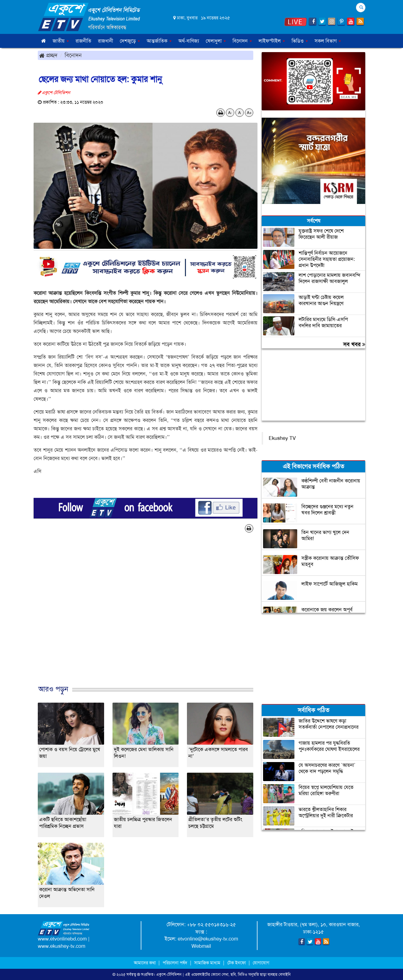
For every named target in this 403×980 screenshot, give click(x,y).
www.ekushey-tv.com (62, 946)
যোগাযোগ (261, 963)
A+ (249, 113)
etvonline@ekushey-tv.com (208, 939)
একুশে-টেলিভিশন (169, 974)
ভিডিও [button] (300, 41)
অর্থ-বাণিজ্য (189, 41)
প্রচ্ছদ (48, 55)
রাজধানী (106, 41)
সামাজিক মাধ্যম (207, 963)
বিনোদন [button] (242, 41)
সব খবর (354, 344)
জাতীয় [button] (61, 41)
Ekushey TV (282, 438)
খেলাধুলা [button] (216, 41)
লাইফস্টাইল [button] (272, 41)
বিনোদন (73, 55)
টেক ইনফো (237, 963)
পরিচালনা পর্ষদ (175, 963)
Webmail (201, 946)
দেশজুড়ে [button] (130, 41)
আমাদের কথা (145, 963)
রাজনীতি (83, 41)
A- (230, 113)
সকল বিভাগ (328, 41)
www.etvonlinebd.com (62, 939)
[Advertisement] (146, 615)
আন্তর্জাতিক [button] (159, 41)
